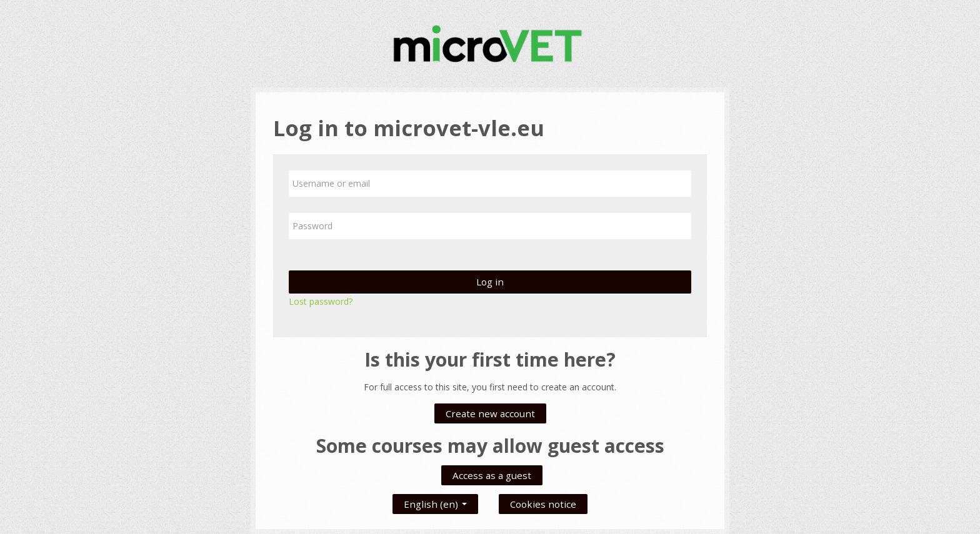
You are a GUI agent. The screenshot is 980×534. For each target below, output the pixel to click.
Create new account (490, 413)
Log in (490, 282)
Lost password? (321, 301)
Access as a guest (492, 475)
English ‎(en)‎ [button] (435, 502)
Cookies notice (543, 504)
